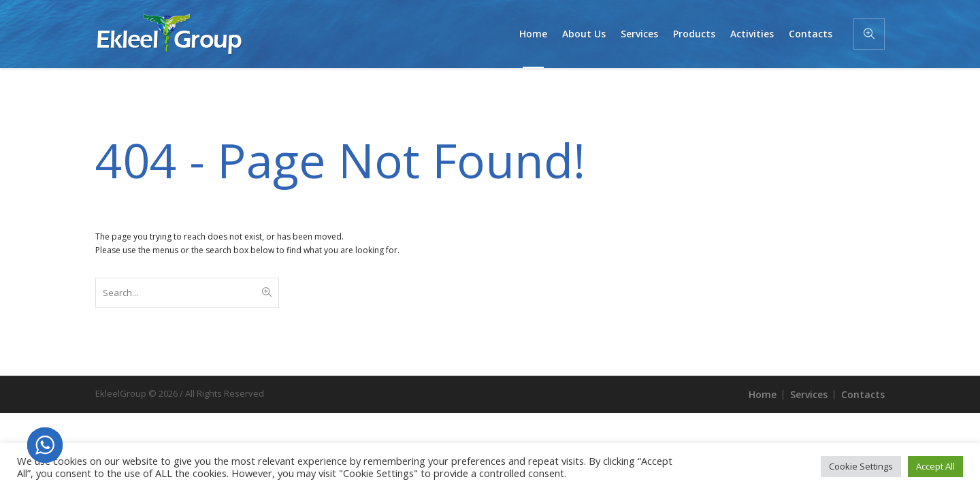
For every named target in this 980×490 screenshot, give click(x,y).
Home (763, 394)
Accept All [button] (935, 466)
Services (809, 394)
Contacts (863, 394)
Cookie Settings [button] (861, 466)
